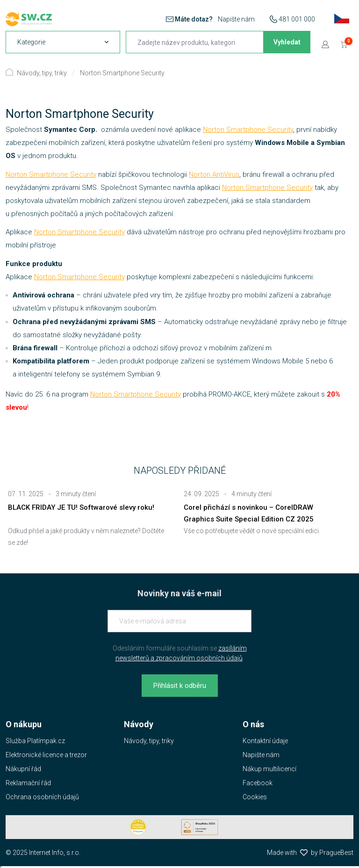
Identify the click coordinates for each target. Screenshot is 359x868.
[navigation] (63, 42)
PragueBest (336, 853)
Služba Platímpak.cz (35, 741)
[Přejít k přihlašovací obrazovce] (325, 44)
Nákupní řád (23, 769)
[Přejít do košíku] (344, 44)
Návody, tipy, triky (42, 73)
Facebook (258, 783)
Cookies (255, 797)
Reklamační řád (28, 783)
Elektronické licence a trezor (46, 755)
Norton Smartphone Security (122, 73)
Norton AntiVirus (214, 174)
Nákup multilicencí (269, 769)
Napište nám (236, 19)
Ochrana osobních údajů (42, 797)
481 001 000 (297, 19)
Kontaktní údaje (265, 741)
